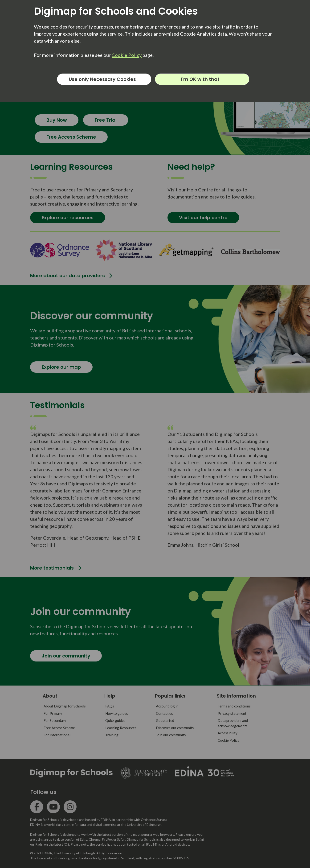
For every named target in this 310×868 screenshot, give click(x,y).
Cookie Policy (127, 55)
